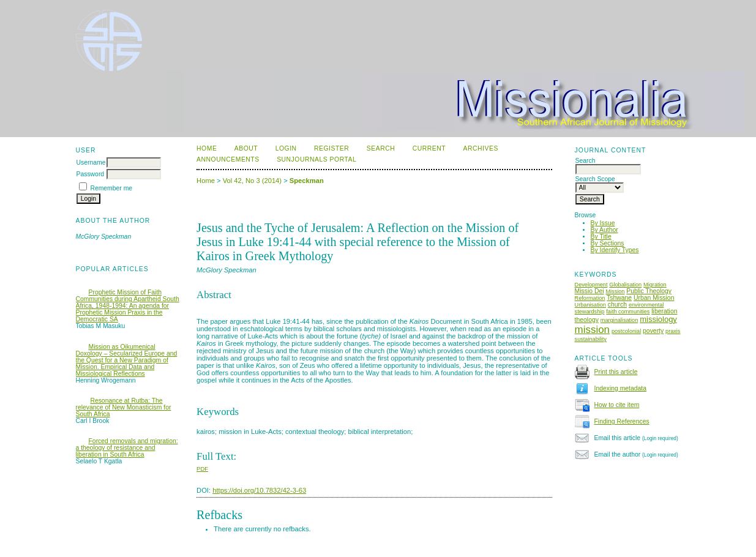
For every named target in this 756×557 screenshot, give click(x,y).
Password (91, 174)
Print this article (616, 372)
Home (207, 148)
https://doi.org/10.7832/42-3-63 (259, 490)
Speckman (307, 181)
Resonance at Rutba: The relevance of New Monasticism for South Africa (124, 407)
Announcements (228, 159)
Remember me (111, 188)
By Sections (608, 243)
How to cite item (617, 405)
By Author (604, 230)
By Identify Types (615, 250)
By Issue (603, 223)
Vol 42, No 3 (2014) (252, 181)
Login (286, 148)
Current (429, 148)
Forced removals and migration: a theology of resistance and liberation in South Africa (127, 448)
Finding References (622, 421)
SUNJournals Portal (316, 159)
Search (381, 148)
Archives (481, 148)
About (246, 148)
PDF (202, 469)
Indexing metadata (621, 388)
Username (91, 163)
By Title (601, 237)
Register (331, 148)
